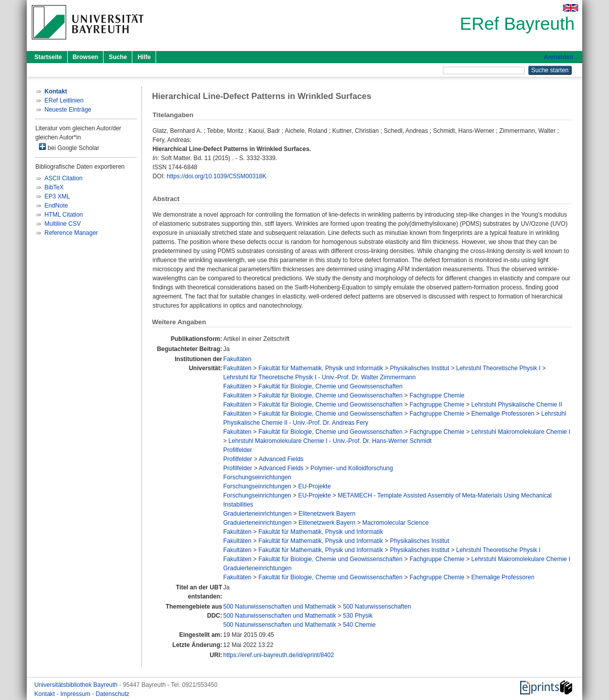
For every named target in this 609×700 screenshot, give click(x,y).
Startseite (48, 57)
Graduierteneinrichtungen (257, 514)
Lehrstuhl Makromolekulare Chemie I (521, 432)
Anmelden (559, 57)
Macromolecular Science (396, 523)
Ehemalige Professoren (503, 414)
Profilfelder (238, 450)
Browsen (86, 57)
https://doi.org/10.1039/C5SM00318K (216, 176)
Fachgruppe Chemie (437, 395)
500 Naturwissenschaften (377, 607)
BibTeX (54, 187)
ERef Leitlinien (64, 101)
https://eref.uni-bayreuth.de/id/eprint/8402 (278, 655)
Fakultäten (237, 359)
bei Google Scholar (69, 147)
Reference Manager (71, 233)
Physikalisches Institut (419, 368)
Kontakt (45, 694)
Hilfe (144, 57)
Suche (118, 57)
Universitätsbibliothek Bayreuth (77, 685)
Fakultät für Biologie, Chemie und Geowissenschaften (331, 386)
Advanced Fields (281, 459)
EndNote (56, 206)
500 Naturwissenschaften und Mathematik (280, 607)
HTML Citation (64, 215)
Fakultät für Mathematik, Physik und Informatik (321, 368)
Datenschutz (112, 694)
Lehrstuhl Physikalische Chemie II (517, 405)
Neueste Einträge (68, 110)
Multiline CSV (63, 224)
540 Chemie (359, 625)
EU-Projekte (314, 486)
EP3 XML (57, 196)
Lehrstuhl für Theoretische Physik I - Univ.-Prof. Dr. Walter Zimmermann (319, 377)
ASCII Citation (63, 178)
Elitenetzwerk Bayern (327, 514)
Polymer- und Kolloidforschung (352, 468)
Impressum (76, 694)
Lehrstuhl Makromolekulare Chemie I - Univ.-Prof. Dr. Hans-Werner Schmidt (330, 441)
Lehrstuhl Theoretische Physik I (498, 368)
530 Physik (358, 616)
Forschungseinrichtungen (257, 477)
